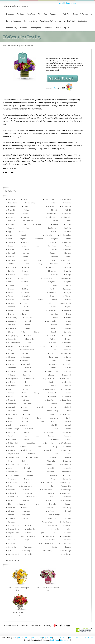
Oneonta (68, 232)
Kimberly (11, 224)
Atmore (68, 447)
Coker (23, 332)
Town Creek (52, 246)
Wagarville (51, 461)
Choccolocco (50, 389)
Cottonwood (53, 357)
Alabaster (12, 375)
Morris (68, 371)
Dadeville (51, 493)
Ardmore (11, 382)
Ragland (68, 425)
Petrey (24, 393)
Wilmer (53, 339)
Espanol (61, 3)
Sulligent (11, 285)
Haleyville (54, 307)
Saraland (11, 253)
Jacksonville (12, 328)
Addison (11, 515)
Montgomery (28, 221)
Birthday (21, 14)
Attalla (53, 203)
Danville (68, 364)
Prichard (11, 353)
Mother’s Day (69, 21)
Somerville (52, 242)
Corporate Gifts (30, 21)
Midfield (68, 210)
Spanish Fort (13, 339)
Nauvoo (11, 303)
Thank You (43, 14)
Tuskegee (67, 293)
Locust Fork (66, 400)
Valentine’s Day (46, 21)
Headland (27, 307)
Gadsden (11, 214)
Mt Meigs (49, 450)
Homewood (66, 375)
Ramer (68, 257)
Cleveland (12, 357)
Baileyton (23, 232)
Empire (26, 267)
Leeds (54, 350)
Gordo (68, 418)
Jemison (26, 217)
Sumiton (30, 429)
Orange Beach (13, 379)
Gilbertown (52, 271)
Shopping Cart (71, 3)
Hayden (68, 307)
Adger (40, 260)
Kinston (25, 271)
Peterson (53, 386)
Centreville (67, 203)
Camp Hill (29, 318)
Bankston (12, 217)
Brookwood (26, 397)
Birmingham (66, 199)
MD (81, 638)
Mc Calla (25, 422)
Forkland (30, 554)
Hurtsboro (30, 379)
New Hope (67, 267)
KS (67, 638)
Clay (52, 353)
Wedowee (12, 450)
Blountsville (29, 339)
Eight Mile (67, 332)
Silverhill (40, 407)
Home (4, 46)
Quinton (68, 547)
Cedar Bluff (26, 468)
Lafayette (51, 511)
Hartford (11, 500)
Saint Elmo (28, 386)
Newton (55, 318)
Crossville (23, 504)
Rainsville (67, 310)
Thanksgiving (35, 28)
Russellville (52, 468)
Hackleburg (12, 440)
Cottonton (12, 404)
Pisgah (11, 486)
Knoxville (11, 490)
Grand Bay (53, 296)
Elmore (68, 404)
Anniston (67, 214)
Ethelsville (67, 271)
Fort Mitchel (47, 483)
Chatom (25, 257)
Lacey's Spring (66, 500)
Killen (10, 278)
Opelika (26, 228)
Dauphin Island (14, 465)
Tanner (11, 296)
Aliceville (68, 422)
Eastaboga (12, 368)
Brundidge (53, 504)
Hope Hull (12, 407)
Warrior (68, 300)
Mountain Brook (14, 343)
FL (44, 638)
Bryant (68, 314)
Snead (54, 332)
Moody (51, 382)
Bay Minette (53, 364)
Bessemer (55, 221)
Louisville (26, 500)
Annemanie (12, 479)
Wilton (26, 411)
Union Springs (52, 321)
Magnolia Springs (52, 411)
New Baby (31, 14)
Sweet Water (50, 536)
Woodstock (28, 440)
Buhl (30, 343)
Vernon (68, 321)
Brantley (11, 314)
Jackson (41, 447)
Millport (27, 275)
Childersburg (28, 450)
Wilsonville (67, 260)
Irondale (68, 386)
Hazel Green (47, 278)
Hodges (56, 440)
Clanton (26, 242)
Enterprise (12, 250)
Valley (53, 479)
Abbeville (68, 457)
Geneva (11, 461)
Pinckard (68, 407)
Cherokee (25, 300)
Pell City (25, 289)
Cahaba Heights (27, 486)
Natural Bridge (66, 551)
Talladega (27, 250)
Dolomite (67, 336)
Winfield (54, 425)
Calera (11, 346)
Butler (25, 224)
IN (60, 638)
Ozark (25, 260)
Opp (10, 232)
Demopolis (49, 443)
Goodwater (12, 547)
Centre (24, 461)
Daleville (11, 271)
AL (16, 638)
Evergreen (52, 282)
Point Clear (31, 454)
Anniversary (55, 14)
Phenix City (12, 207)
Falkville (11, 257)
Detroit (52, 260)
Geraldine (12, 508)
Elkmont (54, 210)
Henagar (68, 504)
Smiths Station (65, 235)
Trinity (37, 246)
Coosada (27, 357)
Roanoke (53, 253)
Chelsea (53, 397)
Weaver (68, 296)
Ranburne (12, 522)
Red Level (11, 325)
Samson (68, 518)
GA (47, 638)
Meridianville (66, 382)
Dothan (68, 250)
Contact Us (36, 625)
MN (92, 638)
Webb (10, 239)
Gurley (68, 224)
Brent (69, 440)
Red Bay (54, 447)
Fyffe (42, 533)
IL (57, 638)
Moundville (54, 418)
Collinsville (67, 479)
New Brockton (50, 540)
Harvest (11, 393)
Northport (26, 253)
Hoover (28, 414)
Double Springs (14, 429)
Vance (68, 429)
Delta (51, 486)
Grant (36, 504)
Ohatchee (54, 404)
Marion (49, 465)
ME (77, 638)
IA (63, 638)
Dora (56, 429)
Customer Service (10, 625)
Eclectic (54, 368)
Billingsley (67, 339)
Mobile (55, 224)
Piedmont (12, 364)
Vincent (42, 346)
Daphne (54, 361)
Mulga (68, 275)
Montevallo (12, 371)
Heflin (69, 221)
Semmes (68, 393)
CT (37, 638)
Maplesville (67, 540)
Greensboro (13, 203)
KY (70, 638)
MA (85, 638)
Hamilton (11, 260)
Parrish (11, 436)
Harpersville (50, 432)
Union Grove (13, 540)
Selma (68, 318)
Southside (53, 547)
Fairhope (28, 371)
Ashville (68, 325)
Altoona (51, 375)
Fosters (25, 389)
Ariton (10, 282)
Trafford (11, 264)
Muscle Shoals (66, 303)
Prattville (68, 228)
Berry (24, 314)
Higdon (28, 540)
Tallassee (54, 285)
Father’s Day (12, 28)
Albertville (49, 235)
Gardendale (26, 296)
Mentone (30, 475)
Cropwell (25, 361)
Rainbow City (66, 353)
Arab (29, 465)
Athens (68, 239)
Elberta (11, 332)
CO (33, 638)
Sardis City (67, 554)
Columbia (27, 368)
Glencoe (11, 361)
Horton (30, 533)
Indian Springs (47, 551)
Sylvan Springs (52, 371)
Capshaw (67, 350)
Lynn (37, 436)
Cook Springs (66, 543)
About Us (24, 625)
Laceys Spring (13, 336)
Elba (69, 454)
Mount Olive (66, 536)
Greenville (12, 228)
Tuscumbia (25, 346)
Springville (12, 307)
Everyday (10, 14)
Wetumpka (28, 321)
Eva (21, 278)
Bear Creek (24, 425)
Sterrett (68, 526)
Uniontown (26, 511)
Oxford (23, 235)
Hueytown (54, 275)
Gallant (29, 336)
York (55, 422)
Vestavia (51, 414)
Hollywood (26, 515)
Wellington (28, 547)
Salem (68, 357)
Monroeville (25, 293)
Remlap (54, 407)
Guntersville (52, 293)
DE (41, 638)
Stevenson (12, 275)
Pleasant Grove (65, 278)
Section (25, 303)
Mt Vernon (54, 264)
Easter (58, 21)
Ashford (25, 285)
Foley (10, 350)
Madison (68, 253)
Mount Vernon (32, 497)
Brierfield (27, 432)
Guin (10, 425)
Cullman (11, 447)
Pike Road (67, 328)
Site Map (47, 625)
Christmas (48, 28)
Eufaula (57, 454)
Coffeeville (31, 529)
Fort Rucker (67, 497)
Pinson (25, 214)
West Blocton (66, 443)
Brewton (11, 289)
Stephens (11, 518)
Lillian (29, 526)
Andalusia (24, 282)
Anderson (51, 217)
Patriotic (23, 28)
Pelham (25, 353)
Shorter (68, 475)
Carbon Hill (52, 310)
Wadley (25, 518)
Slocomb (50, 508)
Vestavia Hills (66, 486)
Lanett (26, 207)
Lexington (54, 314)
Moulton (68, 246)
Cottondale (12, 321)
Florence (11, 310)
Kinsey (37, 393)
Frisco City (12, 210)
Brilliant (42, 422)
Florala (29, 483)
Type (66, 28)
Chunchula (67, 389)
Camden (54, 300)
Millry (69, 529)
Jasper (10, 235)
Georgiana (28, 493)
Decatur (11, 246)
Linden (24, 246)
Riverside (29, 472)
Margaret (11, 400)
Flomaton (67, 436)
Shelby (53, 328)
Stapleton (12, 411)
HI (51, 638)
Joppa (10, 536)
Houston (68, 533)
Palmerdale (28, 404)
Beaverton (52, 436)
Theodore (52, 267)
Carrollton (25, 418)
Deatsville (67, 397)
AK (19, 638)
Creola (68, 264)
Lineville (52, 497)
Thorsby (25, 436)
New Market (52, 343)
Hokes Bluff (52, 393)
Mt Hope (26, 400)
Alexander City (30, 203)
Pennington (67, 432)
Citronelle (52, 336)
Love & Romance (13, 21)
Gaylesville (53, 475)
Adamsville (67, 217)
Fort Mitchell (53, 526)
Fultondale (39, 239)
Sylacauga (67, 289)
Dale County (13, 414)
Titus (54, 533)
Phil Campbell (13, 443)
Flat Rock (26, 310)
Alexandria (53, 325)
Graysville (27, 375)
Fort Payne (12, 267)
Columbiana (52, 214)
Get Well (67, 14)
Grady (10, 293)
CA (30, 638)
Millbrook (26, 325)
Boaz (24, 447)
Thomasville (66, 472)
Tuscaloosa (49, 199)
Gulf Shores (66, 379)
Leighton (11, 389)
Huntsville (12, 199)
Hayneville (55, 529)
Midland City (13, 318)
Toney (55, 346)
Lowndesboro (13, 483)
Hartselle (38, 224)
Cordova (67, 242)
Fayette (53, 289)
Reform (11, 422)
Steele (69, 411)
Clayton (11, 511)
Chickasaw (12, 386)
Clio (69, 515)
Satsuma (67, 343)
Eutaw (39, 418)
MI (89, 638)
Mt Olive (11, 300)
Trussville (12, 242)
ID (54, 638)
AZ (23, 638)
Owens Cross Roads (27, 350)
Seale (25, 407)
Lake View (51, 400)
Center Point (66, 414)
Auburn (68, 285)
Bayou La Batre (49, 379)
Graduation (83, 21)
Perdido (40, 300)
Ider (10, 504)
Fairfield (27, 328)
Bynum (68, 346)
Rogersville (26, 264)
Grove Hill (12, 221)
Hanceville (67, 468)
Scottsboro (52, 228)
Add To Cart (64, 78)
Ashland (27, 210)
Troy (25, 199)
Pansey (11, 397)
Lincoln (11, 418)
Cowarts (68, 361)
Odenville (37, 332)
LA (74, 638)
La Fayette (67, 282)
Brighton (23, 239)
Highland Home (14, 533)
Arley (40, 264)
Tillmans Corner (14, 457)
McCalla (51, 207)
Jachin (10, 551)
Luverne (11, 468)
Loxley (25, 382)
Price (58, 28)
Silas (51, 303)
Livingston (12, 432)
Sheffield (68, 368)
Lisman (26, 508)
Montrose (12, 543)
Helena (55, 250)
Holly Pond (67, 511)
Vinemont (54, 257)
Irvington (54, 239)
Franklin (53, 232)
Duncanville (27, 364)
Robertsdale (66, 207)
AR (26, 638)
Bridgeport (67, 461)
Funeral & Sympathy (82, 14)
